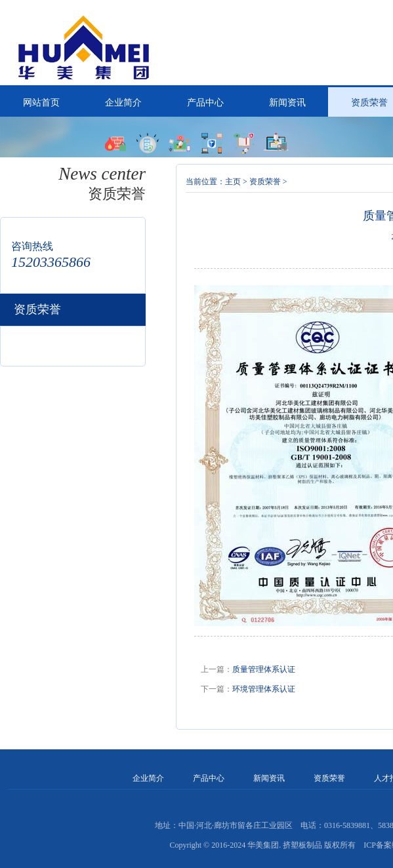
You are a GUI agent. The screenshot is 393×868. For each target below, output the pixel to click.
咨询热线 (32, 246)
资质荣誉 (265, 182)
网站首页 (41, 103)
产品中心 (205, 103)
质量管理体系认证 (264, 669)
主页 (233, 182)
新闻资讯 (287, 103)
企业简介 (123, 103)
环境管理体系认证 (264, 689)
